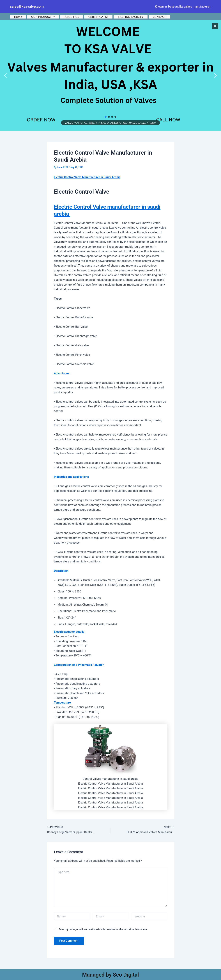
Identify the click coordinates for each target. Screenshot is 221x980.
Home (18, 17)
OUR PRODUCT (43, 17)
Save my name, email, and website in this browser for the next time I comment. (103, 929)
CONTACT (159, 17)
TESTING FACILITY (131, 17)
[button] (43, 17)
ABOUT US (72, 17)
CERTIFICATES (98, 17)
